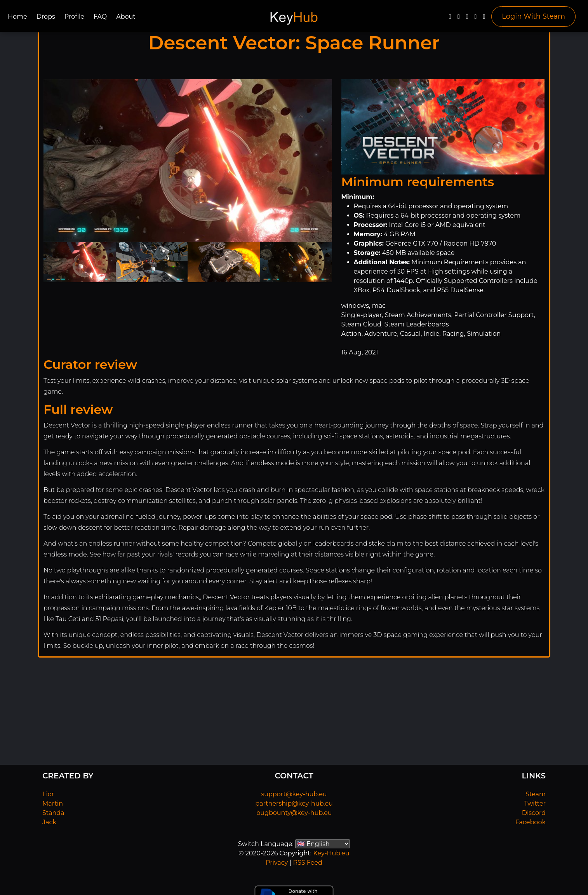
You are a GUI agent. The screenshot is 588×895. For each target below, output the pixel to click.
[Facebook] (450, 18)
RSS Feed (307, 863)
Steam (536, 794)
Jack (49, 822)
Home (17, 17)
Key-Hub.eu (331, 853)
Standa (53, 813)
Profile (74, 17)
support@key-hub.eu (294, 794)
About (126, 17)
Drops (46, 17)
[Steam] (484, 18)
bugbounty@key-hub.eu (294, 813)
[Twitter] (459, 18)
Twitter (535, 803)
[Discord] (476, 18)
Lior (48, 794)
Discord (534, 813)
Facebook (531, 822)
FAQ (100, 17)
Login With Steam (533, 16)
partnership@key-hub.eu (294, 803)
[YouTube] (467, 18)
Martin (53, 803)
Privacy (277, 863)
